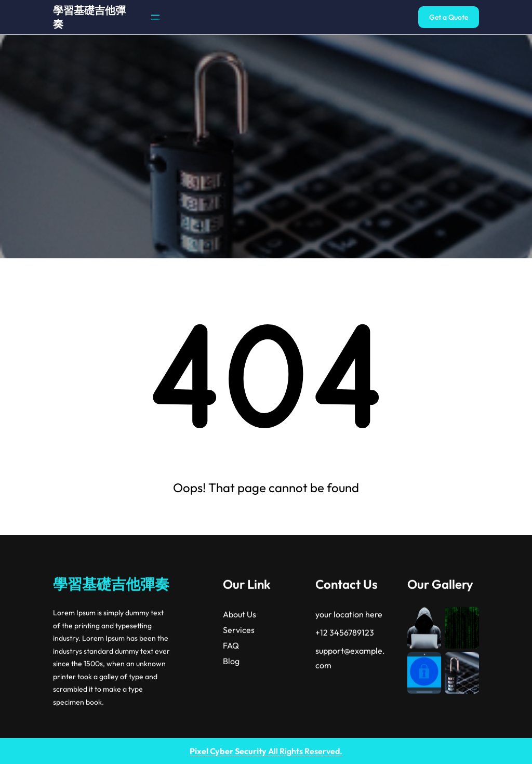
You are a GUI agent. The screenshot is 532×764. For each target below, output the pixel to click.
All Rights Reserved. (266, 751)
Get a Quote (449, 17)
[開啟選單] (155, 17)
